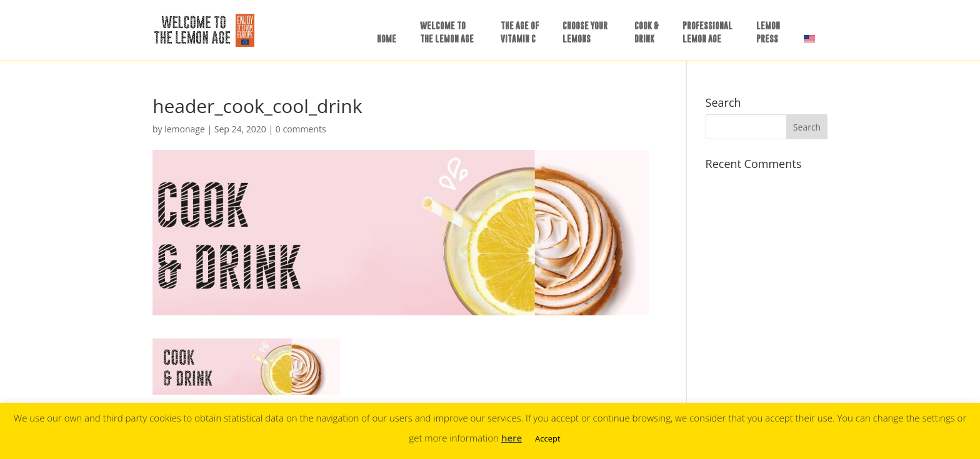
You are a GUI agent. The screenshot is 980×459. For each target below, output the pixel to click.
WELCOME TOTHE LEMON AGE (447, 32)
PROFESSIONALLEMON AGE (707, 32)
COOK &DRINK (647, 32)
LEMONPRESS (768, 32)
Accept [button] (548, 438)
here (512, 438)
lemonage (185, 129)
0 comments (301, 129)
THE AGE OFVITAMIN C (520, 32)
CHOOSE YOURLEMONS (585, 32)
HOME (387, 38)
